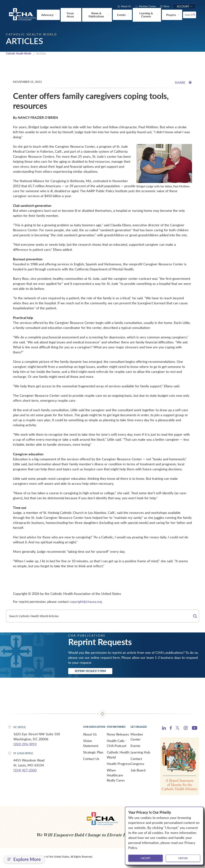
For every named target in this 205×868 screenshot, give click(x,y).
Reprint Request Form (97, 673)
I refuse (183, 858)
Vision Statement (91, 746)
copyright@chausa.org (86, 603)
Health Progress (119, 766)
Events (135, 748)
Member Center (137, 739)
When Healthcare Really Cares (116, 778)
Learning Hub (140, 755)
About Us (90, 737)
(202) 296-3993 (25, 746)
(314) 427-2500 (25, 773)
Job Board (138, 773)
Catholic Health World (20, 55)
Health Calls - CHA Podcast (117, 746)
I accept (146, 858)
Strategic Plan (93, 755)
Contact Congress (137, 764)
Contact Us (91, 761)
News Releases (118, 737)
